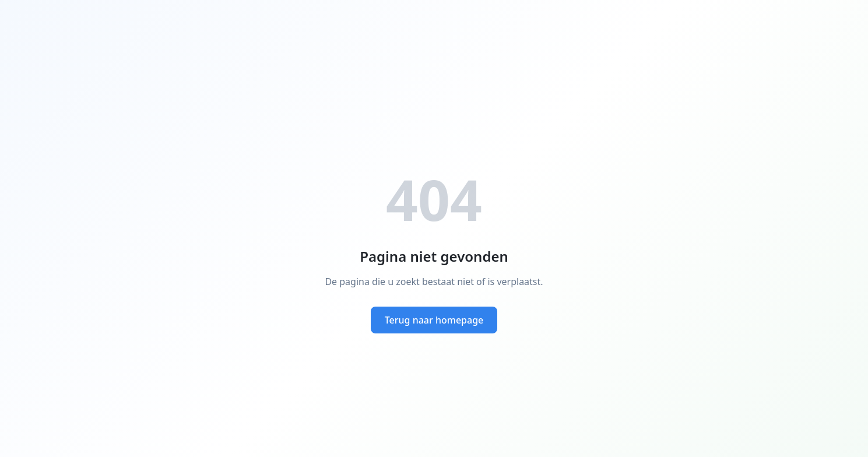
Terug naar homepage (434, 320)
